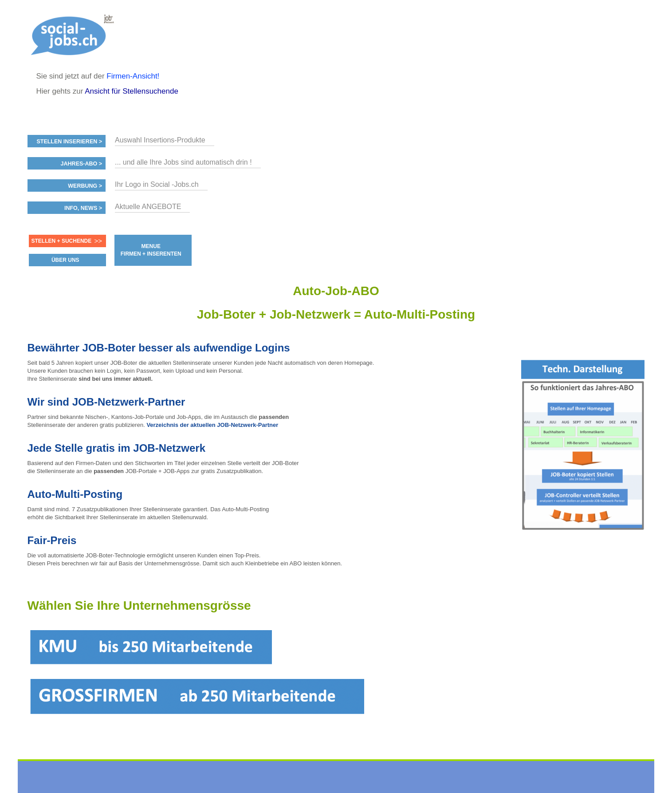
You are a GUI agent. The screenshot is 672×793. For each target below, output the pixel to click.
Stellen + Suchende (62, 241)
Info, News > (83, 208)
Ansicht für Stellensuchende (132, 91)
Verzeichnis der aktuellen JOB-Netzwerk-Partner (212, 425)
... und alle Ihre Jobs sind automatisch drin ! (183, 162)
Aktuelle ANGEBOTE (148, 207)
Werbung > (85, 186)
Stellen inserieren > (69, 142)
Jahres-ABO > (81, 164)
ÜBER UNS (65, 260)
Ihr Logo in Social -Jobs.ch (157, 184)
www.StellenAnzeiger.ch (76, 36)
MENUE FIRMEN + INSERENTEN (151, 250)
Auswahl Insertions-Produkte (160, 140)
